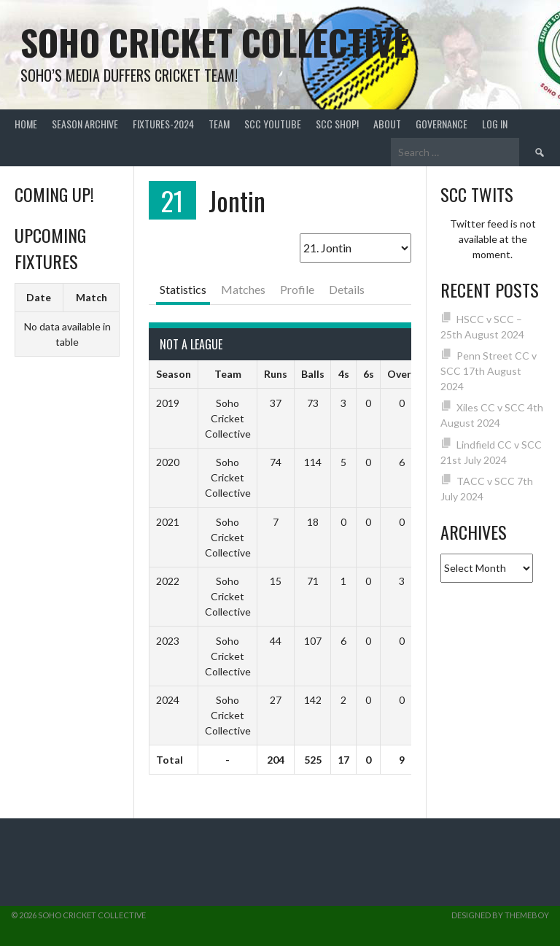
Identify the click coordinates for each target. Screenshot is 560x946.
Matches (243, 289)
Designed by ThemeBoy (500, 915)
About (387, 124)
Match (92, 297)
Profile (297, 289)
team (219, 124)
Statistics (183, 289)
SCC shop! (337, 124)
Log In (495, 124)
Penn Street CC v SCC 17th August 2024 (489, 371)
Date (39, 297)
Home (26, 124)
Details (347, 289)
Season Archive (85, 124)
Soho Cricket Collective (215, 42)
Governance (442, 124)
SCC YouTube (273, 124)
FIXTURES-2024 (163, 124)
